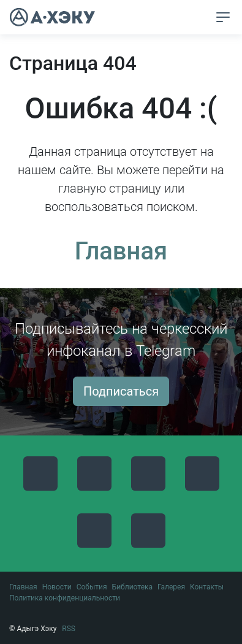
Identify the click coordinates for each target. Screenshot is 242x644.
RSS (69, 629)
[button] (200, 18)
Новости (57, 587)
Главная (121, 251)
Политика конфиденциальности (65, 598)
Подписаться (121, 391)
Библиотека (132, 587)
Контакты (207, 587)
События (92, 587)
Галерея (171, 587)
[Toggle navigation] (223, 17)
